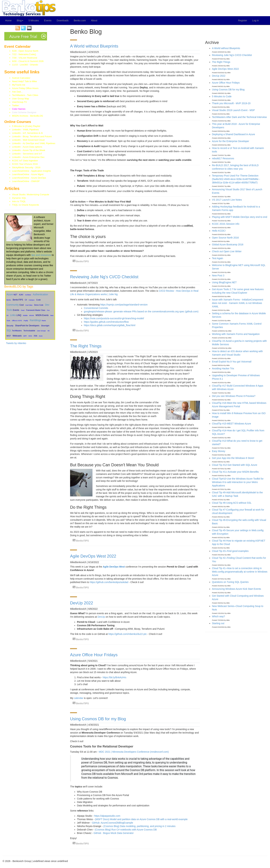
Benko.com (80, 20)
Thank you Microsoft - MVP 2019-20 (231, 103)
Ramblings (35, 320)
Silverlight (45, 326)
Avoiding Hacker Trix (223, 368)
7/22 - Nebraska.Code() (24, 54)
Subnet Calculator (21, 78)
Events (48, 20)
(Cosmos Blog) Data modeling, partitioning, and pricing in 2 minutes (139, 826)
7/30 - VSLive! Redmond (25, 58)
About (94, 20)
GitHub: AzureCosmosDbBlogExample (113, 823)
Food (23, 310)
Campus (32, 300)
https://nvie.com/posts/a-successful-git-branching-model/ (114, 318)
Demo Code (39, 305)
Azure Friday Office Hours (25, 88)
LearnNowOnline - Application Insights (31, 171)
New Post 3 (218, 276)
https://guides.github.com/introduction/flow (106, 322)
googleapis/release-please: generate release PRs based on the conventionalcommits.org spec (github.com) (141, 311)
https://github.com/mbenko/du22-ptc (128, 634)
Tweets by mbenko (16, 343)
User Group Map (21, 99)
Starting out (218, 623)
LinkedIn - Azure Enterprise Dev (28, 157)
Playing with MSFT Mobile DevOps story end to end (240, 217)
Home (8, 20)
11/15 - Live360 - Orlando (25, 65)
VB (48, 331)
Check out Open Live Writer (227, 251)
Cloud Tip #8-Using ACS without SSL (232, 503)
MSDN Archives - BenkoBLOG (28, 116)
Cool (22, 305)
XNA (36, 336)
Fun (48, 310)
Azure (10, 294)
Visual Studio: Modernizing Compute (31, 194)
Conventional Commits (96, 308)
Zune (41, 336)
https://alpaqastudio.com (107, 816)
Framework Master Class (36, 310)
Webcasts (17, 336)
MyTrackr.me (19, 85)
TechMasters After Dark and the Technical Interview (239, 117)
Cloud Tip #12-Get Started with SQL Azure (235, 465)
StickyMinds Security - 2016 (26, 167)
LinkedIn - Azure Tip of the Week (29, 150)
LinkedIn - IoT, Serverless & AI (27, 133)
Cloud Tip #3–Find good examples (230, 551)
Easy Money (219, 451)
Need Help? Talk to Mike (24, 81)
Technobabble (29, 331)
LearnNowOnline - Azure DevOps (29, 178)
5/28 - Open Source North (25, 51)
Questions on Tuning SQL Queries (230, 582)
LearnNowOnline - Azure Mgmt (28, 174)
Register (243, 20)
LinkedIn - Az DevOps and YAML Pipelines (34, 143)
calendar (79, 698)
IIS (7, 315)
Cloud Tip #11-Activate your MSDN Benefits (235, 472)
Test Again (218, 258)
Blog (20, 20)
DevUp (101, 617)
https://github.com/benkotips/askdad (109, 582)
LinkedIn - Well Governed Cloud (28, 140)
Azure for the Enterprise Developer (231, 141)
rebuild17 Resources (223, 158)
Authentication (40, 294)
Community (13, 305)
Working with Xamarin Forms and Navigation (236, 334)
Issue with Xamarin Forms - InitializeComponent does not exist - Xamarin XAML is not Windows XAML (238, 303)
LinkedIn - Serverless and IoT (27, 154)
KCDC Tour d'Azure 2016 (25, 164)
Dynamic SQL (19, 198)
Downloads (63, 20)
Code (38, 300)
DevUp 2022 (82, 603)
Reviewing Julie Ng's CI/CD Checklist (104, 277)
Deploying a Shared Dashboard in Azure (233, 134)
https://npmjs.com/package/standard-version (124, 305)
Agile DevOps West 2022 (93, 556)
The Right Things (86, 346)
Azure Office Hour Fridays (94, 655)
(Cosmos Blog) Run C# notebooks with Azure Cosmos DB (126, 830)
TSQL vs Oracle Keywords (26, 205)
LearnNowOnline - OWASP (26, 181)
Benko (9, 300)
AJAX (21, 295)
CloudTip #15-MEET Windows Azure (231, 424)
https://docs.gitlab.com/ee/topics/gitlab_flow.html (110, 325)
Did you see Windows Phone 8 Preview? (234, 396)
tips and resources (41, 255)
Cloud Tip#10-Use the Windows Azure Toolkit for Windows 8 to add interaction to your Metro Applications (238, 482)
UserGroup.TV (19, 102)
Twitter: (21, 105)
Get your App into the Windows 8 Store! (233, 458)
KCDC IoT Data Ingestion (25, 161)
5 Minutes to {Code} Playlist (26, 126)
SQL (9, 330)
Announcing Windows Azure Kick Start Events (237, 589)
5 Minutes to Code (222, 96)
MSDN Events (42, 315)
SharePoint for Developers (27, 326)
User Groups (41, 331)
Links (13, 315)
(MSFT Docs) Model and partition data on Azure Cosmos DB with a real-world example (141, 819)
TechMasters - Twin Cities (25, 95)
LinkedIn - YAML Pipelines (25, 130)
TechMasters (17, 331)
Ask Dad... (17, 92)
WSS (30, 336)
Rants (44, 321)
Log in (256, 20)
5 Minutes (34, 20)
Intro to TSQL (19, 201)
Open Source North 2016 (225, 238)
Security (10, 326)
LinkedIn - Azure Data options (27, 147)
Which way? (218, 616)
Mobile (25, 315)
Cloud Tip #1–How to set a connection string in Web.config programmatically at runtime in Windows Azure (240, 572)
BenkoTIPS (18, 300)
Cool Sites (29, 305)
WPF (25, 336)
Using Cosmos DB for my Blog (98, 719)
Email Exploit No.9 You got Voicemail (232, 362)
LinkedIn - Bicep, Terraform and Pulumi (32, 136)
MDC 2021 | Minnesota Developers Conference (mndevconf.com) (134, 752)
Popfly (26, 321)
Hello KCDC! (219, 231)
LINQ (19, 315)
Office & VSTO (17, 321)
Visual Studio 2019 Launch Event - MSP (233, 110)
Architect (28, 295)
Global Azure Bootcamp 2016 (228, 245)
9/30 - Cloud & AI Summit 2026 (28, 61)
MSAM (32, 315)
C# (26, 300)
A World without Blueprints (94, 46)
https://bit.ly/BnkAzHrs (114, 677)
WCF (9, 336)
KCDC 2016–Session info (226, 224)
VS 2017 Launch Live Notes (227, 200)
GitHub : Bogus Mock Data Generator (114, 833)
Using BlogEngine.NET (224, 282)
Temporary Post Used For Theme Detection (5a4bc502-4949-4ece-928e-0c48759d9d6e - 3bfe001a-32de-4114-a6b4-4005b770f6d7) (236, 179)
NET (15, 295)
